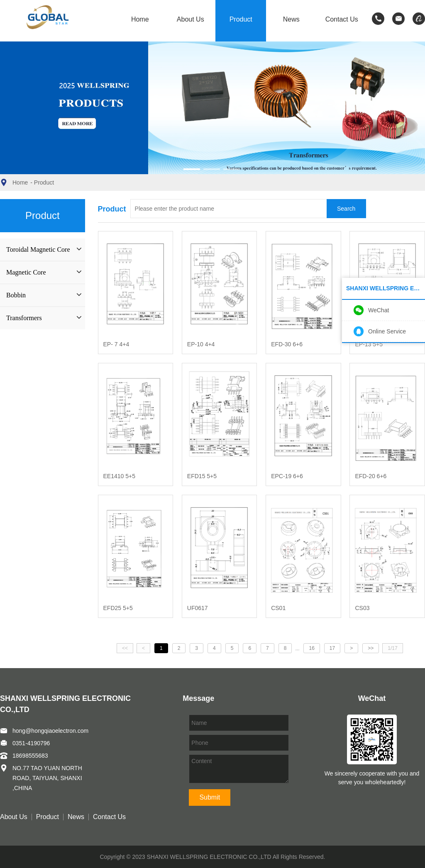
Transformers (24, 318)
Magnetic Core (26, 272)
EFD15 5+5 (202, 476)
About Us (191, 19)
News (291, 19)
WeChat (379, 310)
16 (311, 648)
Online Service (387, 331)
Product (241, 19)
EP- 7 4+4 (116, 344)
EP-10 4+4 (201, 344)
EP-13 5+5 (369, 344)
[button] (192, 169)
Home (140, 19)
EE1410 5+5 (119, 476)
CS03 (362, 608)
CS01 (278, 608)
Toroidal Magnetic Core (38, 249)
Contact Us (342, 19)
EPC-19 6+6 (287, 476)
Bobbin (16, 295)
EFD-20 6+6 (371, 476)
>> (371, 648)
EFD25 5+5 (118, 608)
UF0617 (198, 608)
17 (332, 648)
